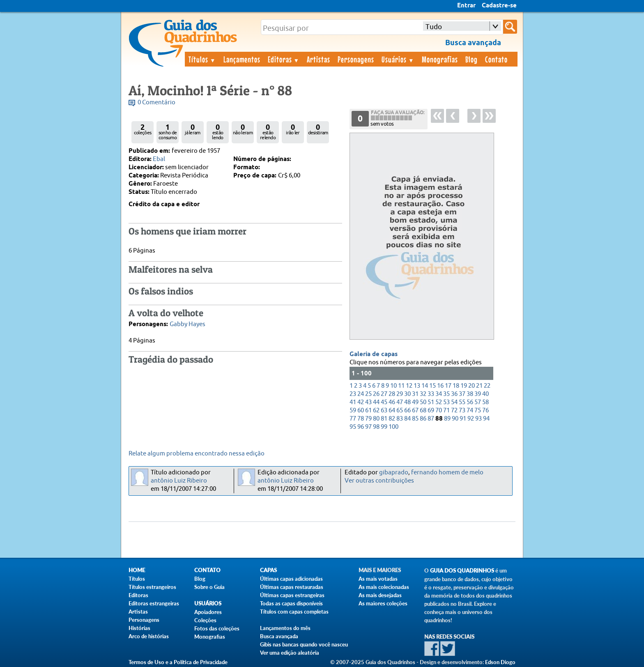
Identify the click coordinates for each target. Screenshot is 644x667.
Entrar (466, 6)
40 (485, 394)
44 (376, 402)
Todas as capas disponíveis (291, 603)
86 (423, 419)
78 (361, 419)
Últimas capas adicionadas (291, 579)
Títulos (202, 59)
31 (415, 394)
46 (392, 402)
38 (470, 394)
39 (478, 394)
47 (400, 402)
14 (425, 386)
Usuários (398, 59)
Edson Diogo (500, 662)
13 (417, 386)
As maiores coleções (383, 603)
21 (479, 386)
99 (384, 427)
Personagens (356, 59)
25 (368, 394)
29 (400, 394)
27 (384, 394)
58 (485, 402)
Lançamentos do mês (285, 628)
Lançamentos (242, 59)
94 (486, 419)
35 (446, 394)
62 (376, 411)
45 (384, 402)
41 (353, 402)
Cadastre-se (499, 6)
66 (407, 411)
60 (361, 411)
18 (456, 386)
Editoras (284, 59)
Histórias (139, 628)
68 (423, 411)
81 (384, 419)
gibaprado (394, 473)
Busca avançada (279, 636)
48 (407, 402)
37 (462, 394)
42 (361, 402)
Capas (268, 570)
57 (478, 402)
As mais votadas (378, 579)
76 (485, 411)
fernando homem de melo (447, 473)
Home (137, 570)
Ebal (159, 159)
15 (432, 386)
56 (470, 402)
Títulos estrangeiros (152, 587)
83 (400, 419)
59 (353, 411)
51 (431, 402)
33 (431, 394)
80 (376, 419)
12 (409, 386)
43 (368, 402)
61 (368, 411)
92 (471, 419)
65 (400, 411)
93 (478, 419)
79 (368, 419)
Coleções (205, 620)
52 (439, 402)
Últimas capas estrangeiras (292, 595)
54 (454, 402)
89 (447, 419)
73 (462, 411)
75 (478, 411)
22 (487, 386)
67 (415, 411)
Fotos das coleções (217, 628)
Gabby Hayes (187, 324)
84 (407, 419)
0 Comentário (156, 102)
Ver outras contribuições (379, 481)
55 (462, 402)
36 (454, 394)
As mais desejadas (380, 595)
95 (353, 427)
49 (415, 402)
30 (407, 394)
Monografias (440, 59)
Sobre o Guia (209, 587)
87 (431, 419)
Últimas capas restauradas (292, 587)
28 (392, 394)
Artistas (319, 59)
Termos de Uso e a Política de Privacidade (178, 662)
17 (448, 386)
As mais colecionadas (384, 587)
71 (446, 411)
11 (401, 386)
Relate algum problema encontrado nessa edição (197, 454)
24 (361, 394)
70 (439, 411)
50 (423, 402)
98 (376, 427)
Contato (496, 59)
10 (393, 386)
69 (431, 411)
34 (439, 394)
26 (376, 394)
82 (392, 419)
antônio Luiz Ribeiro (179, 481)
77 (353, 419)
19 (464, 386)
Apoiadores (208, 612)
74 (470, 411)
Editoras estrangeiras (154, 603)
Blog (471, 59)
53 (446, 402)
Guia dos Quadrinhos (462, 571)
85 (415, 419)
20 (471, 386)
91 (463, 419)
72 (454, 411)
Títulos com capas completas (294, 612)
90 (455, 419)
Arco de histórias (149, 636)
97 (368, 427)
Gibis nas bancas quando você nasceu (304, 644)
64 (392, 411)
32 (423, 394)
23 (353, 394)
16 (440, 386)
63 (384, 411)
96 (361, 427)
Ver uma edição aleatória (290, 653)
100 (393, 427)
